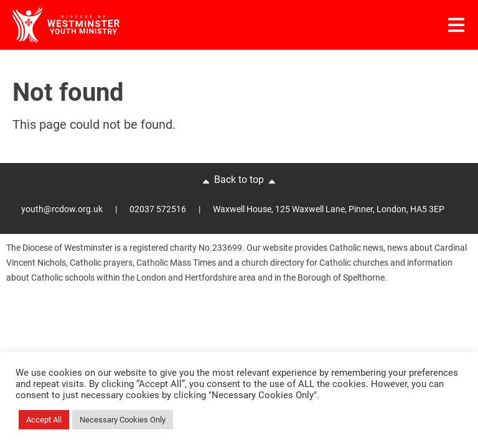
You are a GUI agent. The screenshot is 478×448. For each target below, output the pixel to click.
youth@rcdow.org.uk (62, 209)
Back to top (239, 180)
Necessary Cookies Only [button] (123, 420)
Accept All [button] (44, 420)
